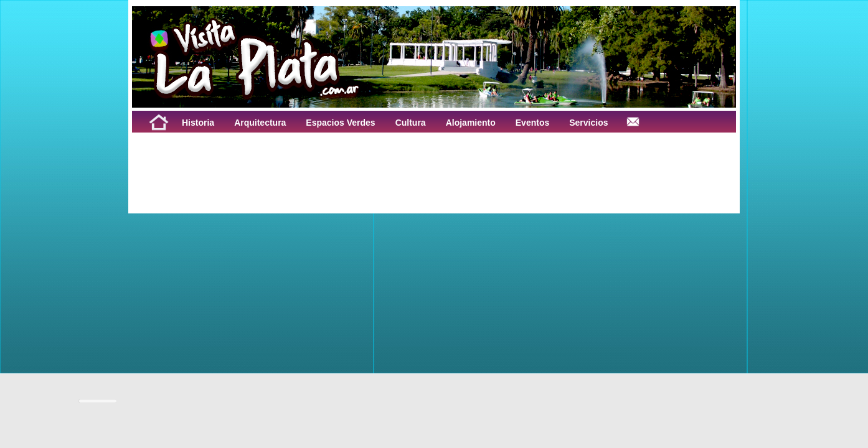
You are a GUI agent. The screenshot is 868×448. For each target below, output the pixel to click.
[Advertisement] (286, 161)
